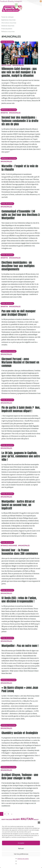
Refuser (21, 848)
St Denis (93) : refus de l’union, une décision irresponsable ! (19, 600)
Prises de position (7, 29)
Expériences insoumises (8, 20)
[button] (39, 823)
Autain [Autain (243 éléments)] (28, 819)
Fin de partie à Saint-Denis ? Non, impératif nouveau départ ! (21, 409)
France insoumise (9, 545)
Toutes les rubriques (7, 17)
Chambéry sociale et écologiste (20, 733)
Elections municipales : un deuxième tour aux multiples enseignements (18, 266)
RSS (41, 1)
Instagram (18, 1)
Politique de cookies (23, 859)
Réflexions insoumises (8, 32)
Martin (5, 113)
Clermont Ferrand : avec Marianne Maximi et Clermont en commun (20, 362)
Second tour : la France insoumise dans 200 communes (20, 552)
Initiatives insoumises (8, 26)
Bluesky (11, 1)
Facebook (4, 1)
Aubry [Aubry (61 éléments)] (17, 819)
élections (7, 65)
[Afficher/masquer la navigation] (37, 8)
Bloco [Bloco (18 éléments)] (37, 819)
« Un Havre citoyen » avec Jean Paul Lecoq (20, 689)
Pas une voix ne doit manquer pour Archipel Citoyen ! (19, 313)
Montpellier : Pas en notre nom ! (20, 646)
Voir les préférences (21, 854)
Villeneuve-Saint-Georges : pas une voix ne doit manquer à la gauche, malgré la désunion (19, 72)
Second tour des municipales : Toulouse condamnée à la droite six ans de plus (20, 121)
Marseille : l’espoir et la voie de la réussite (20, 168)
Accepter (21, 843)
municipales (19, 65)
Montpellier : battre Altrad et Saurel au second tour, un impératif (18, 505)
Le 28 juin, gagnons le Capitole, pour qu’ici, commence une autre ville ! (21, 456)
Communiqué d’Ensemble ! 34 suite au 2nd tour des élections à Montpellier (21, 215)
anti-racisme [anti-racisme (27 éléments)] (7, 819)
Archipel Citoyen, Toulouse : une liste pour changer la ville (20, 776)
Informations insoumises (9, 23)
